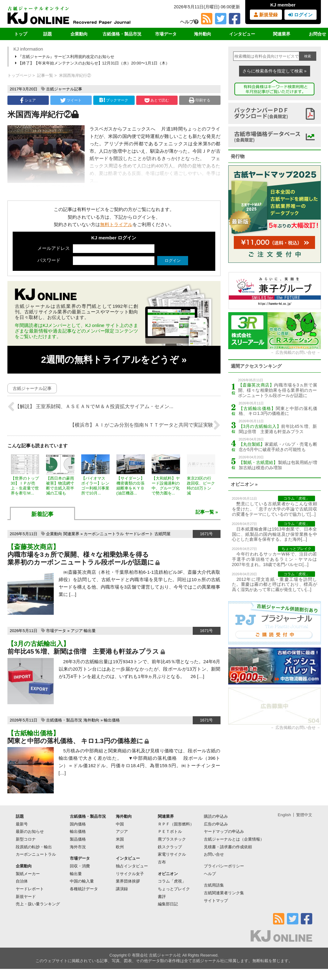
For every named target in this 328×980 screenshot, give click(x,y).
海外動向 (203, 34)
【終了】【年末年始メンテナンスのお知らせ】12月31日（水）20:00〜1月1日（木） (93, 63)
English (284, 815)
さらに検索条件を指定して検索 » (275, 71)
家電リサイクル (172, 854)
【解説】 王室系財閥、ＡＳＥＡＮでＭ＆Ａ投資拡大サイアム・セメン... (90, 407)
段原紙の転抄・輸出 (34, 847)
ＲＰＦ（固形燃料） (176, 824)
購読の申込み (216, 816)
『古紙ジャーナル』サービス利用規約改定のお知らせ (65, 57)
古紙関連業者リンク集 (224, 893)
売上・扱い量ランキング (38, 904)
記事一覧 (45, 75)
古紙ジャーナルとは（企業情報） (234, 839)
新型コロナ (26, 839)
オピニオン (168, 874)
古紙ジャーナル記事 (64, 89)
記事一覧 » (207, 512)
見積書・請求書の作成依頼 (228, 847)
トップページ (19, 75)
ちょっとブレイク (174, 889)
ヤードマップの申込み (224, 831)
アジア (77, 631)
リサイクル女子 (130, 874)
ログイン (300, 15)
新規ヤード (26, 897)
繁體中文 (304, 815)
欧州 (120, 847)
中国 (120, 824)
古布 (162, 862)
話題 (48, 34)
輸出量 (90, 631)
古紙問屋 (162, 534)
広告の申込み (216, 824)
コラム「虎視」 (172, 881)
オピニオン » (244, 484)
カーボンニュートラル (104, 534)
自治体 (22, 881)
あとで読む (157, 100)
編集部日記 (168, 904)
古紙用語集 (214, 885)
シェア (28, 100)
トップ (21, 34)
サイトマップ (216, 901)
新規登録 (266, 15)
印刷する (200, 100)
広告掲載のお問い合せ (296, 352)
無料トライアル (116, 224)
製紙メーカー (28, 874)
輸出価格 (112, 720)
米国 (120, 839)
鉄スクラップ (170, 847)
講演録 (122, 889)
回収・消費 (80, 866)
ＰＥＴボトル (170, 831)
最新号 (22, 824)
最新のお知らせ (30, 831)
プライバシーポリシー (224, 866)
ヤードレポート (139, 534)
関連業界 (282, 34)
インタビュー (242, 34)
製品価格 (78, 839)
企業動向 (79, 34)
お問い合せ (214, 854)
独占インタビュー (132, 866)
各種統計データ (84, 889)
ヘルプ (189, 22)
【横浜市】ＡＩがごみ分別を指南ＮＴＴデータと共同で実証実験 (145, 425)
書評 (162, 897)
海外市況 (78, 847)
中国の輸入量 (82, 881)
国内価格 (78, 824)
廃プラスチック (172, 839)
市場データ (166, 34)
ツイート (71, 100)
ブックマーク (114, 100)
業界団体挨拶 (128, 881)
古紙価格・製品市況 (122, 34)
